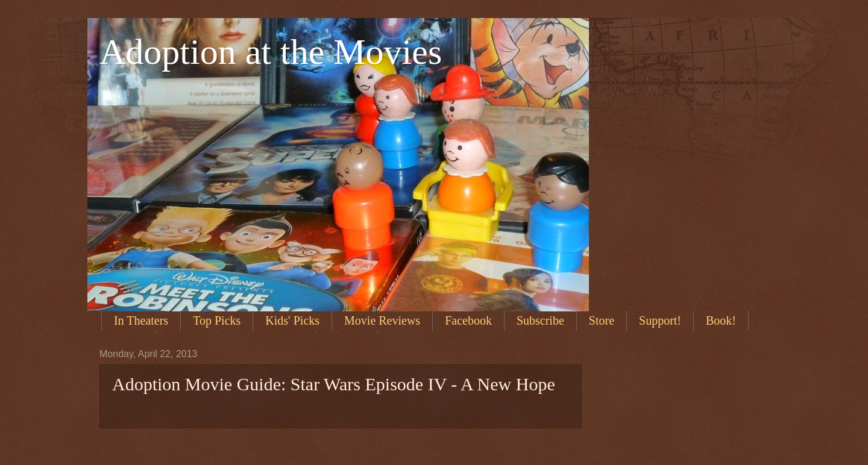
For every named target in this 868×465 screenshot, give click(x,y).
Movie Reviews (382, 320)
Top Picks (217, 320)
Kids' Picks (292, 320)
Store (602, 320)
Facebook (468, 320)
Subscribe (540, 320)
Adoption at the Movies (271, 52)
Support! (660, 320)
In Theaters (141, 320)
